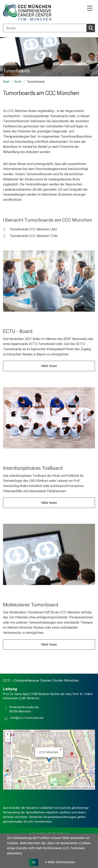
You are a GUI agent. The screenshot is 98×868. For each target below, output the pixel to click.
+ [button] (8, 734)
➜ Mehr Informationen (60, 862)
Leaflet (54, 788)
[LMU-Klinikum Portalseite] (17, 12)
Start (6, 82)
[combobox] (49, 28)
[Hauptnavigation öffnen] (90, 8)
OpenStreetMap (71, 788)
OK (34, 862)
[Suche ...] (45, 28)
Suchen (91, 28)
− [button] (8, 739)
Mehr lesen (49, 366)
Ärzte (18, 82)
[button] (26, 719)
